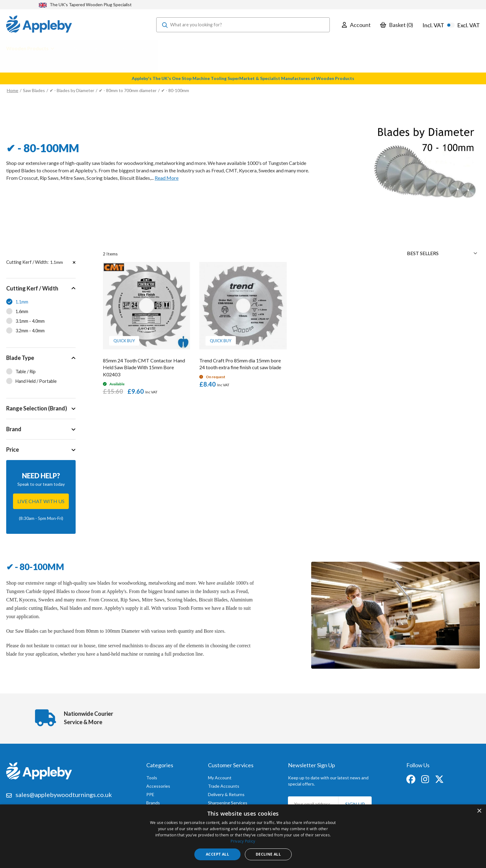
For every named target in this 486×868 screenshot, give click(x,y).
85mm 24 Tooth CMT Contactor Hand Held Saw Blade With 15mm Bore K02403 (144, 368)
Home (13, 90)
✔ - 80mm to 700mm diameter (128, 90)
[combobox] (243, 25)
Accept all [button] (217, 854)
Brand (14, 429)
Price (13, 449)
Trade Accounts (224, 784)
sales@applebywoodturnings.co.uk (64, 793)
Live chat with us (41, 501)
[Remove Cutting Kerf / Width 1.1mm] (74, 262)
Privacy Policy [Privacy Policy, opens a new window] (243, 841)
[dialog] (243, 836)
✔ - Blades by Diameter (72, 90)
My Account (220, 776)
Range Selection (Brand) (37, 408)
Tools (152, 776)
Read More (167, 178)
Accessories (158, 784)
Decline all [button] (268, 854)
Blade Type (20, 358)
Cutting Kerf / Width (32, 288)
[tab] (41, 313)
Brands (153, 801)
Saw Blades (34, 90)
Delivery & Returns (226, 793)
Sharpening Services (228, 801)
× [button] (479, 811)
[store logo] (39, 25)
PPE (150, 793)
